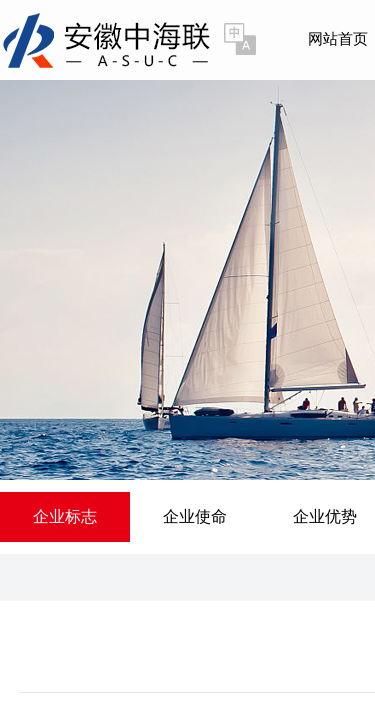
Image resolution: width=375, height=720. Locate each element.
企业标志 (65, 516)
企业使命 (195, 516)
